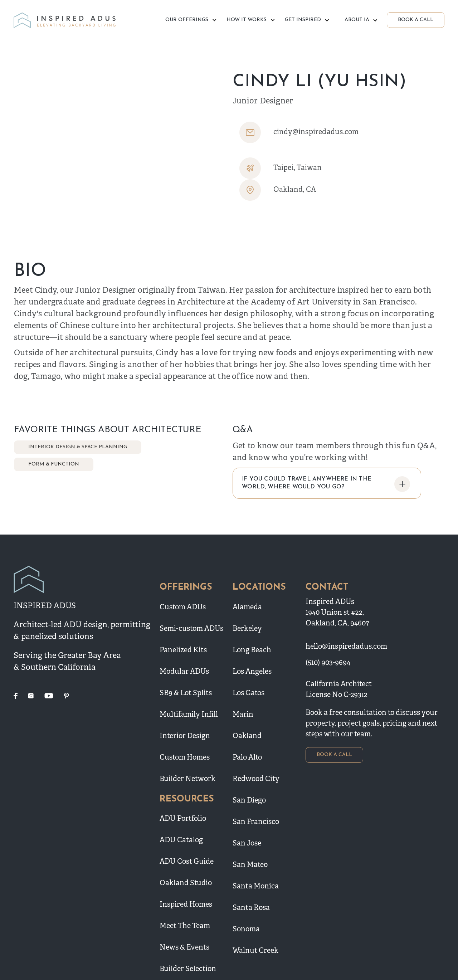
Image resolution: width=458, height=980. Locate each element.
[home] (66, 20)
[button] (190, 20)
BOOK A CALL (416, 20)
